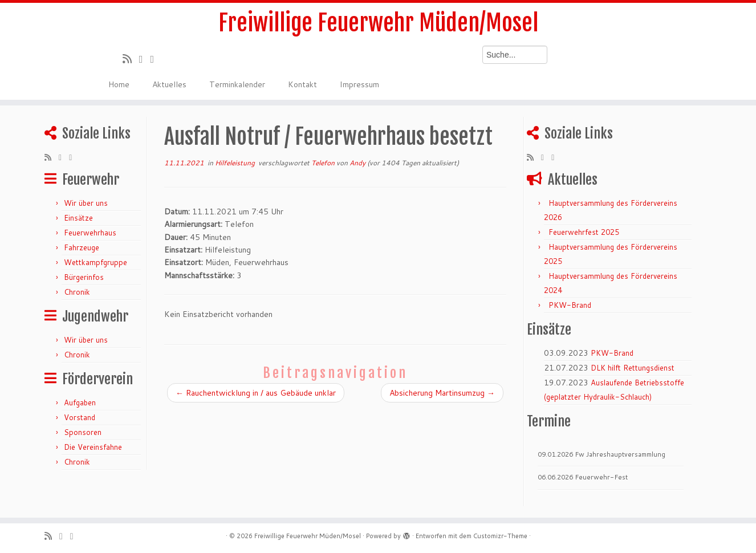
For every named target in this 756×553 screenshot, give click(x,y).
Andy (357, 163)
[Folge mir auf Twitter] (145, 59)
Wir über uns (86, 203)
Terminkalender (237, 84)
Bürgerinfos (84, 277)
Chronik (77, 292)
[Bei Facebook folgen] (156, 59)
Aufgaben (80, 402)
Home (119, 84)
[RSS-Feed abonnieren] (131, 59)
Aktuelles (169, 84)
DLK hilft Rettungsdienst (633, 368)
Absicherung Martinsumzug (442, 393)
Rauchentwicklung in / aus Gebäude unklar (256, 393)
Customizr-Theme (500, 536)
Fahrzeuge (82, 247)
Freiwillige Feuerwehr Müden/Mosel (378, 23)
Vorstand (80, 417)
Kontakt (302, 84)
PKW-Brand (570, 305)
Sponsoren (83, 432)
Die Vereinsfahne (93, 447)
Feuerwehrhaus (90, 233)
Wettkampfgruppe (95, 262)
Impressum (359, 84)
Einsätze (78, 218)
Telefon (324, 163)
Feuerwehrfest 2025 (584, 232)
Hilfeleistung (236, 163)
